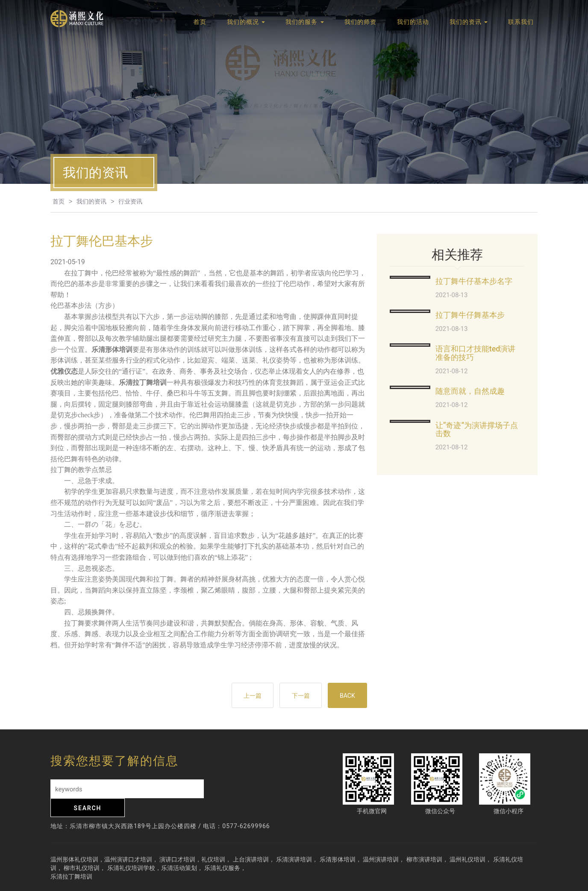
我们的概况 (246, 23)
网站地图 (492, 880)
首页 (200, 23)
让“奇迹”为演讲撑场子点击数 (477, 429)
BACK (346, 696)
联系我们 (521, 23)
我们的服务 (304, 23)
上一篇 (247, 696)
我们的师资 (360, 23)
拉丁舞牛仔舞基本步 (470, 315)
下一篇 (297, 696)
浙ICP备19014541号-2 (447, 880)
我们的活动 (413, 23)
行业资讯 (130, 201)
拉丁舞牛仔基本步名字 (474, 281)
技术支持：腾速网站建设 (381, 880)
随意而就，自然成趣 (470, 391)
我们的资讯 (469, 23)
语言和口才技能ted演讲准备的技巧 (476, 353)
